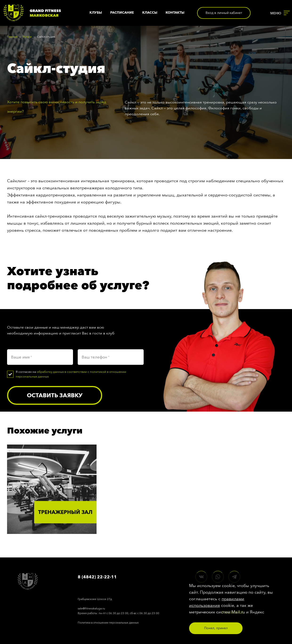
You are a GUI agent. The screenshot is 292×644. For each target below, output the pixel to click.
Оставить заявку (55, 395)
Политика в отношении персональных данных (108, 623)
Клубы (96, 13)
